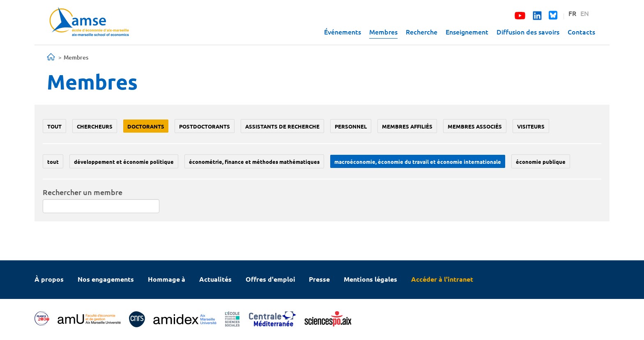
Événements (343, 32)
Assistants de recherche (282, 126)
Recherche (422, 32)
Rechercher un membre (83, 192)
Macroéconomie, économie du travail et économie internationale (418, 162)
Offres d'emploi (270, 279)
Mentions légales (370, 279)
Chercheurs (95, 126)
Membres (383, 32)
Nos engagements (106, 279)
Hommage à (167, 279)
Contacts (581, 32)
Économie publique (541, 162)
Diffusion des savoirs (528, 32)
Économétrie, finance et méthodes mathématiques (254, 162)
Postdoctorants (205, 126)
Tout (54, 126)
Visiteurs (531, 126)
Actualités (215, 279)
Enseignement (467, 32)
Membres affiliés (407, 126)
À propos (49, 279)
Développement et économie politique (124, 162)
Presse (319, 279)
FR (572, 13)
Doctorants (146, 126)
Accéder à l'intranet (442, 279)
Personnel (351, 126)
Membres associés (475, 126)
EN (585, 13)
